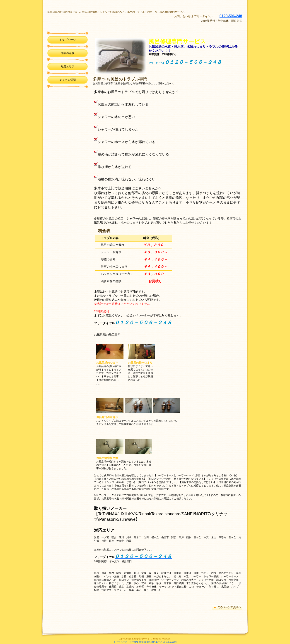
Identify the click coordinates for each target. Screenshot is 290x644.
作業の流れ (145, 642)
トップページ (120, 642)
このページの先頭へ (227, 608)
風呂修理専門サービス (105, 19)
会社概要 (134, 642)
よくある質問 (170, 642)
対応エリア (68, 67)
